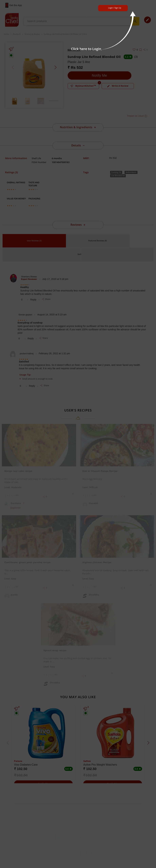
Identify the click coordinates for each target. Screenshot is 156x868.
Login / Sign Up (115, 8)
